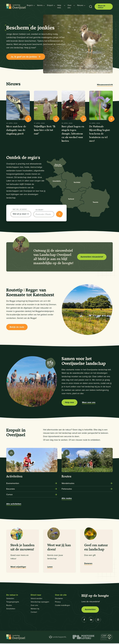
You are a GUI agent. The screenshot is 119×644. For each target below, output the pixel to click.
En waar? (39, 210)
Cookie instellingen (63, 606)
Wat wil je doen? (20, 210)
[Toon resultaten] (59, 214)
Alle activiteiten (14, 505)
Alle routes (67, 499)
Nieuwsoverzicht (105, 85)
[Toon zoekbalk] (91, 7)
